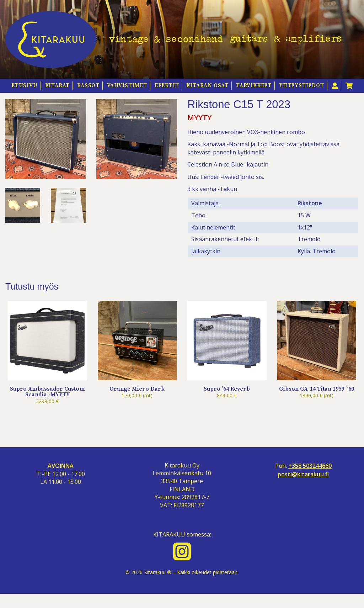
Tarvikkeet (254, 86)
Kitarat (58, 86)
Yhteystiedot (302, 86)
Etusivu (25, 86)
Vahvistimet (127, 86)
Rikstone (310, 217)
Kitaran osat (207, 86)
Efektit (167, 86)
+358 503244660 (310, 479)
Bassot (88, 86)
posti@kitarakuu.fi (303, 488)
